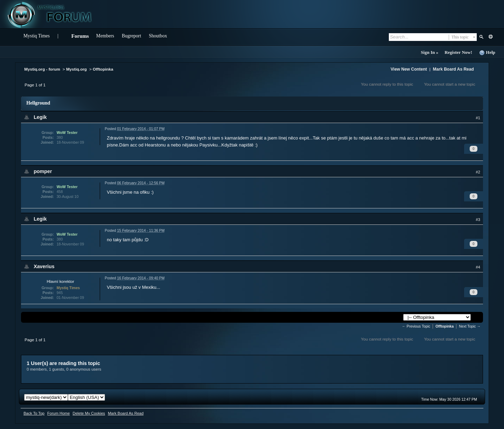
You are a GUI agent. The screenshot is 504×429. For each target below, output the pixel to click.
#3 (478, 220)
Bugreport (131, 36)
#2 (478, 172)
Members (105, 36)
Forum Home (58, 413)
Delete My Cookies (89, 413)
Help (487, 53)
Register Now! (458, 52)
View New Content (409, 69)
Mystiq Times (37, 36)
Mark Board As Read (453, 69)
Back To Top (34, 413)
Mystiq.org (76, 69)
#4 (478, 267)
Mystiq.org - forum (42, 69)
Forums (80, 36)
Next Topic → (470, 326)
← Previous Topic (416, 326)
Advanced (491, 37)
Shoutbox (158, 36)
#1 (478, 118)
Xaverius (44, 266)
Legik (40, 117)
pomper (43, 171)
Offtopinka (103, 69)
